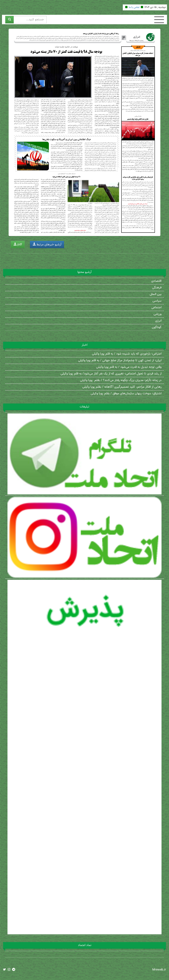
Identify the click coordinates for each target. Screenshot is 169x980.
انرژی (158, 321)
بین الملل (156, 294)
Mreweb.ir (159, 970)
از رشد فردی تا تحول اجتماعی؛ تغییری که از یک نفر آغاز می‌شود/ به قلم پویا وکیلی (111, 374)
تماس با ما (134, 7)
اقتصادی (156, 281)
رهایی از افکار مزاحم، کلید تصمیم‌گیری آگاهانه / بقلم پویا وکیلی (122, 387)
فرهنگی (157, 288)
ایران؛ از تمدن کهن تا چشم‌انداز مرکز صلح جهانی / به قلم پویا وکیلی (120, 360)
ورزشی (158, 314)
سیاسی (157, 301)
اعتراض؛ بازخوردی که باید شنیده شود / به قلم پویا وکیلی (127, 354)
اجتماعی (156, 308)
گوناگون (157, 327)
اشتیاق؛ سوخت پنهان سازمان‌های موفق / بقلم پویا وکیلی (126, 394)
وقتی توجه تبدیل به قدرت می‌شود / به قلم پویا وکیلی (129, 367)
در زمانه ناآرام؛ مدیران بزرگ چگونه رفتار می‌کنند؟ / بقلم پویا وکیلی (121, 380)
